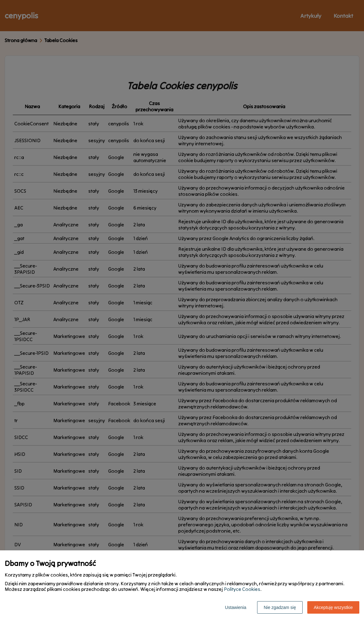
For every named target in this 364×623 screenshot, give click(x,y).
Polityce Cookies (242, 589)
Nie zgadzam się (280, 607)
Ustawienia (236, 607)
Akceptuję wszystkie (333, 607)
